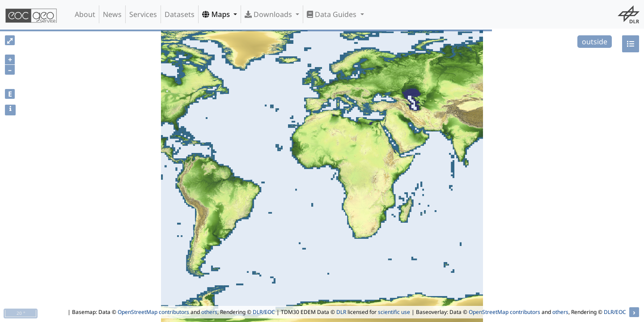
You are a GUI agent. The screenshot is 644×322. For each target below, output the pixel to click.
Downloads (269, 14)
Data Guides (333, 14)
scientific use (394, 312)
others (209, 312)
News (112, 14)
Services (143, 14)
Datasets (180, 14)
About (85, 14)
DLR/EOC (264, 312)
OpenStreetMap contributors (153, 312)
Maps (217, 14)
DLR (341, 312)
